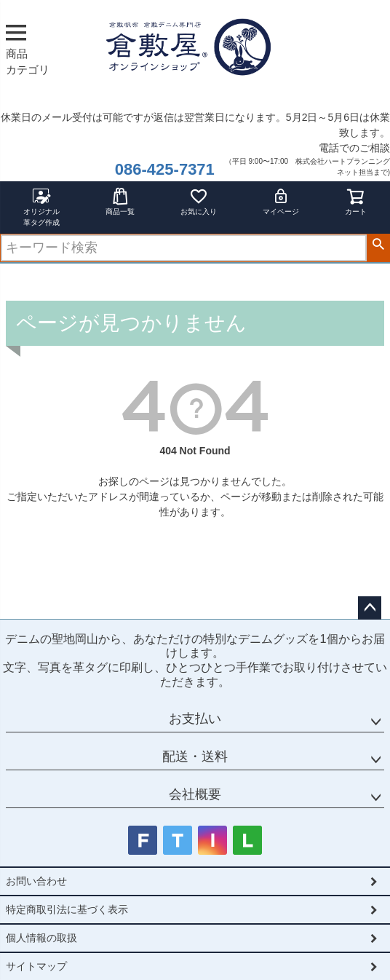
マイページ (281, 201)
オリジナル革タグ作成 (41, 207)
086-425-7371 (165, 169)
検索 (378, 245)
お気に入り (199, 201)
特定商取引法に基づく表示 (67, 909)
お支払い (195, 719)
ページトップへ (370, 608)
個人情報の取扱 (41, 938)
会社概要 (195, 794)
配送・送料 (195, 756)
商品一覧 (120, 201)
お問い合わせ (36, 881)
